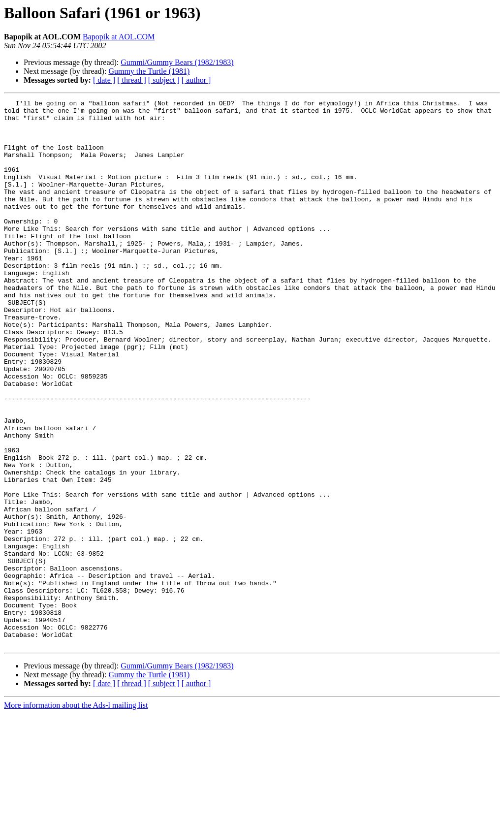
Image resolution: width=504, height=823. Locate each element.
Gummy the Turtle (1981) (149, 71)
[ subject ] (164, 80)
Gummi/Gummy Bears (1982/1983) (177, 62)
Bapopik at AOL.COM (119, 37)
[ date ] (104, 80)
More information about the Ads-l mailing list (76, 814)
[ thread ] (132, 80)
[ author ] (196, 80)
